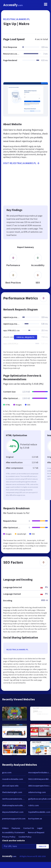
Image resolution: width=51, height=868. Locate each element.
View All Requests (26, 337)
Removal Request (36, 832)
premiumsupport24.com (14, 819)
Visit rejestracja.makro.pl (22, 163)
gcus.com (7, 772)
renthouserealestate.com (14, 799)
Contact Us (29, 828)
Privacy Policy (9, 837)
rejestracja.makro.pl (17, 19)
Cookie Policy (25, 837)
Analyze (43, 846)
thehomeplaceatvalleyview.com (14, 805)
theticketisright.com (12, 792)
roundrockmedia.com (13, 779)
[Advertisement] (25, 74)
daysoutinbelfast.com (13, 812)
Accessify (13, 5)
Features (16, 828)
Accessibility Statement (13, 832)
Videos (5, 828)
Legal (40, 828)
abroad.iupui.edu (10, 786)
